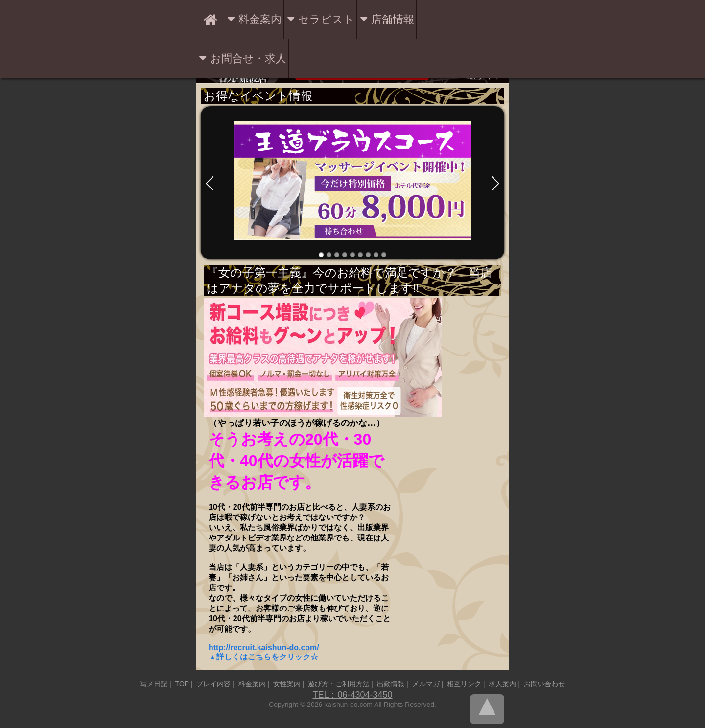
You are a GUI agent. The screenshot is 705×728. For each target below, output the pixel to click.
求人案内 (502, 684)
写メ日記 (154, 684)
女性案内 (287, 684)
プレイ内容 (213, 684)
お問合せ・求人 (248, 59)
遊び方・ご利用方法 (339, 684)
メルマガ (426, 684)
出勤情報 (391, 684)
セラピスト (326, 19)
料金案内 (260, 19)
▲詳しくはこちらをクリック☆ (263, 657)
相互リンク (464, 684)
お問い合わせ (544, 684)
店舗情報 (393, 19)
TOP (182, 684)
